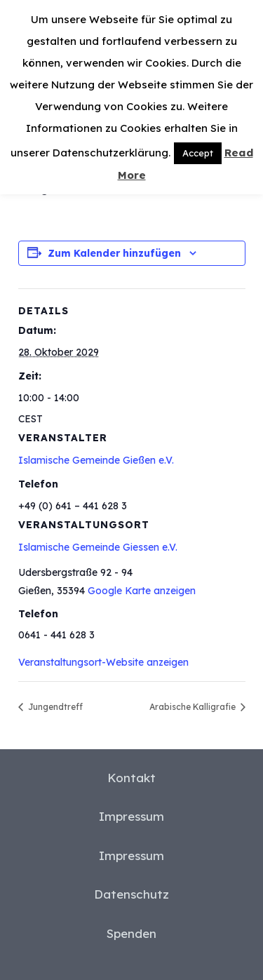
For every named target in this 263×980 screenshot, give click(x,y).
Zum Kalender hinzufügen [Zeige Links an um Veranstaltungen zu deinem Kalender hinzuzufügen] (114, 253)
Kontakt (131, 778)
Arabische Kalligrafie (194, 707)
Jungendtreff (54, 707)
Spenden (131, 933)
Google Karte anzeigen (142, 591)
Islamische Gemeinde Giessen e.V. (98, 547)
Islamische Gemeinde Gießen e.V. (96, 460)
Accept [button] (198, 153)
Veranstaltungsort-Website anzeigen (103, 662)
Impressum (131, 816)
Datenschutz (131, 894)
